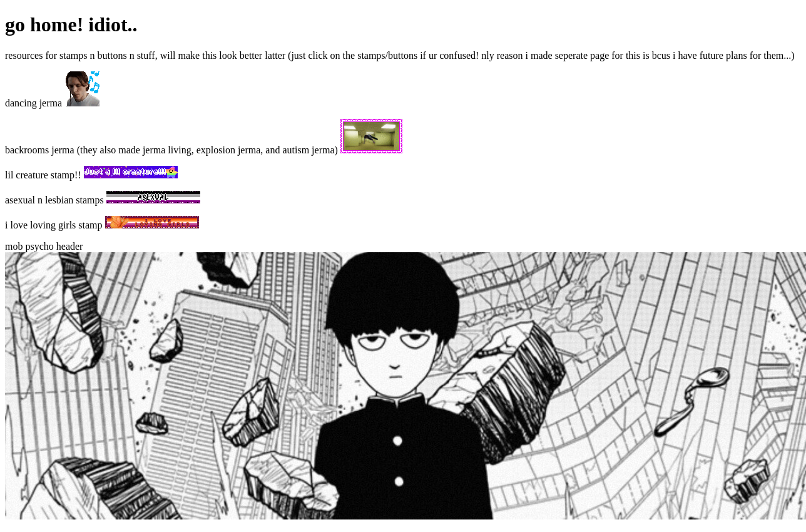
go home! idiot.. (71, 24)
